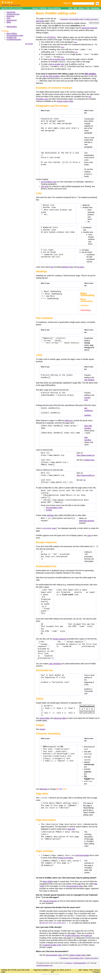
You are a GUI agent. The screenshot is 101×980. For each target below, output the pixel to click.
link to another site (57, 64)
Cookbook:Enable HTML (52, 943)
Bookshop (10, 16)
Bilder (9, 22)
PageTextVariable (82, 854)
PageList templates (66, 856)
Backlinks (95, 8)
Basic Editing (12, 33)
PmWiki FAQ (12, 37)
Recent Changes (96, 969)
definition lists (67, 266)
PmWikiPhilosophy (14, 39)
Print (88, 8)
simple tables (45, 717)
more (75, 42)
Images (42, 728)
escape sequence (60, 638)
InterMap (50, 514)
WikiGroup (69, 419)
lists (52, 266)
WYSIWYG (51, 37)
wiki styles (45, 186)
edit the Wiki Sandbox (51, 75)
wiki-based (40, 21)
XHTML (14, 968)
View (70, 8)
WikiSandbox (12, 27)
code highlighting (55, 662)
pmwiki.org (69, 961)
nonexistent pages (50, 527)
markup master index (65, 100)
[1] (85, 479)
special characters (50, 899)
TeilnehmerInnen (13, 14)
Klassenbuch (12, 20)
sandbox (88, 414)
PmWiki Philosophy (72, 933)
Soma (7, 2)
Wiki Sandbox (90, 73)
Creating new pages (91, 19)
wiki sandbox (89, 379)
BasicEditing (55, 8)
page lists (71, 827)
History (81, 8)
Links (89, 534)
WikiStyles (44, 788)
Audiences (88, 933)
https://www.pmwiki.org (86, 454)
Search (67, 3)
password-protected (89, 28)
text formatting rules (49, 181)
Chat (8, 18)
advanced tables (60, 717)
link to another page (57, 59)
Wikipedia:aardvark (87, 520)
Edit (75, 8)
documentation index (54, 953)
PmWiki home (89, 459)
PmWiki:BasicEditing (80, 961)
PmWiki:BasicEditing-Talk (44, 963)
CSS (23, 968)
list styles (81, 266)
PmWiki (43, 8)
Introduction (64, 19)
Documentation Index (15, 35)
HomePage (11, 12)
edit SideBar (29, 44)
